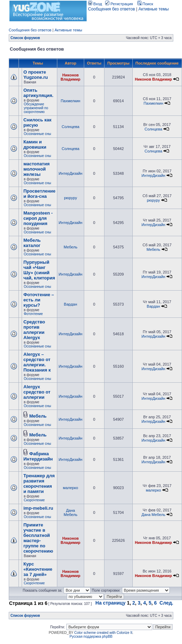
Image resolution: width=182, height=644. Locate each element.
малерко (70, 488)
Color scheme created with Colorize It (103, 633)
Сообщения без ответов (111, 9)
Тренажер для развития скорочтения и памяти (39, 484)
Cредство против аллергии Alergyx (34, 330)
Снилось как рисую (37, 122)
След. (166, 603)
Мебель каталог (32, 243)
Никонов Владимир (71, 77)
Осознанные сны (37, 134)
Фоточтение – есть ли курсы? (39, 300)
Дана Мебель (70, 512)
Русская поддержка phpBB (91, 636)
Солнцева (71, 127)
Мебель (70, 247)
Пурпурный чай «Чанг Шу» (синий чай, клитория (39, 270)
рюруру (70, 198)
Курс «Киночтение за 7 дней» (38, 569)
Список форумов (25, 38)
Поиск (145, 4)
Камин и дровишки (35, 144)
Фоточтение (33, 314)
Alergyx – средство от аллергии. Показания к (37, 362)
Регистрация (119, 4)
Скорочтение (34, 500)
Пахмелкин (71, 101)
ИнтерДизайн (71, 173)
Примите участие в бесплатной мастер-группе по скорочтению (38, 538)
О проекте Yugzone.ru (36, 75)
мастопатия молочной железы (37, 169)
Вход (95, 4)
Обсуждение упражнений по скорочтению (36, 108)
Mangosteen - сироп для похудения (38, 218)
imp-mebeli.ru (38, 508)
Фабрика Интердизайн (38, 456)
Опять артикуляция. (38, 93)
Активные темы (154, 9)
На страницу (110, 603)
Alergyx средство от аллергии (37, 392)
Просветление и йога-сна (39, 194)
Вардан (71, 304)
